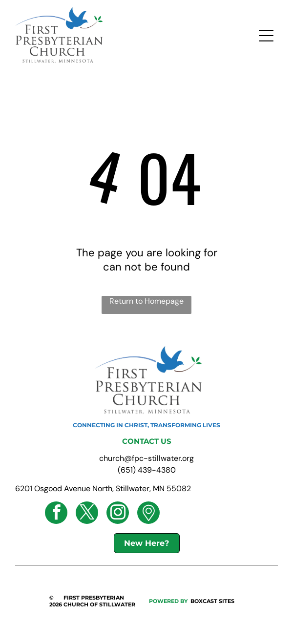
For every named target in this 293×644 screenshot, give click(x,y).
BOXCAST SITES (212, 601)
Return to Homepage (146, 301)
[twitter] (87, 514)
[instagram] (118, 514)
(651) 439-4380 (147, 470)
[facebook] (56, 514)
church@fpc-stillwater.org (146, 458)
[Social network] (148, 514)
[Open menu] (266, 36)
